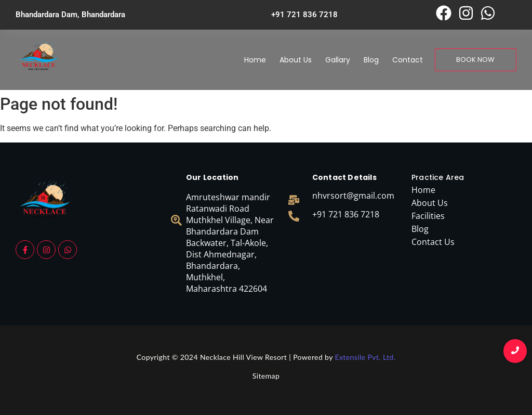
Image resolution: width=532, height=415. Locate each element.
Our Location (212, 177)
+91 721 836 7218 (346, 214)
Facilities (428, 216)
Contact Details (344, 177)
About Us (296, 60)
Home (255, 60)
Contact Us (433, 242)
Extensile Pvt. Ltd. (365, 357)
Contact (408, 60)
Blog (371, 60)
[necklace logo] (39, 58)
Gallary (338, 60)
